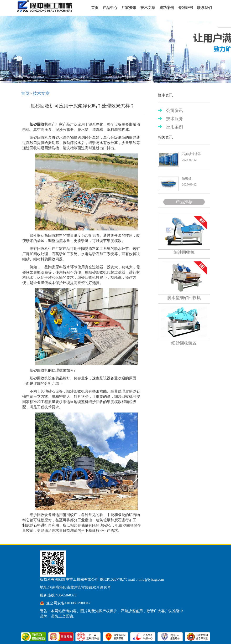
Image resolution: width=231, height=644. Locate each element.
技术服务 (170, 119)
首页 (95, 8)
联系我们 (204, 8)
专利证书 (186, 8)
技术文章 (148, 8)
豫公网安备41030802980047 (68, 603)
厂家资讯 (129, 8)
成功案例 (167, 8)
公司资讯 (170, 110)
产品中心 (110, 8)
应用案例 (170, 127)
